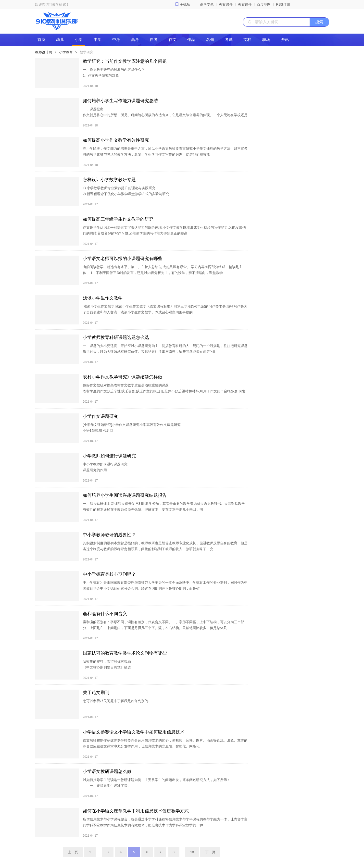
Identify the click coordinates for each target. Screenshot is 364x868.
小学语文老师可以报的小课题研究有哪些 (123, 259)
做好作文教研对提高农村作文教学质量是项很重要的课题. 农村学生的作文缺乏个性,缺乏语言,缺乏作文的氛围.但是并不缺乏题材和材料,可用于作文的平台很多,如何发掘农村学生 (164, 391)
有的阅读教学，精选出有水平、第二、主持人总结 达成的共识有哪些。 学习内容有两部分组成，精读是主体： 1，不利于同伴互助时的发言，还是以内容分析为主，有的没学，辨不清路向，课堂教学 (163, 270)
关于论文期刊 (96, 693)
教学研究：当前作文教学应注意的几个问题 (125, 61)
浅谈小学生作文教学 (103, 298)
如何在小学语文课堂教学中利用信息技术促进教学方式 (136, 811)
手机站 (185, 4)
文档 (247, 40)
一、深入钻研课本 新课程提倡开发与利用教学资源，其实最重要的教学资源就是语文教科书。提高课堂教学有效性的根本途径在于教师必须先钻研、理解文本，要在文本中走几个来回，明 (164, 507)
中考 (116, 40)
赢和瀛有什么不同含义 (105, 614)
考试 (229, 40)
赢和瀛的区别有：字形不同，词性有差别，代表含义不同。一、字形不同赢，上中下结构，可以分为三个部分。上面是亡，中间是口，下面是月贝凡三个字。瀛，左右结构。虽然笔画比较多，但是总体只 (163, 625)
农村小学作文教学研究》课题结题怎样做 (123, 377)
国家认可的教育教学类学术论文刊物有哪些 (125, 653)
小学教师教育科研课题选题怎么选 (116, 337)
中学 (98, 40)
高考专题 (207, 4)
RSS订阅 (283, 4)
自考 (154, 40)
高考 (135, 40)
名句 (210, 40)
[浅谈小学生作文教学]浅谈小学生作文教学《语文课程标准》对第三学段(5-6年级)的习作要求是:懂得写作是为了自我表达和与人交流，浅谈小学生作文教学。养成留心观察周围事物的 (165, 309)
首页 (41, 40)
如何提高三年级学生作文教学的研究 (118, 219)
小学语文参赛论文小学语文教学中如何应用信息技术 (134, 732)
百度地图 (264, 4)
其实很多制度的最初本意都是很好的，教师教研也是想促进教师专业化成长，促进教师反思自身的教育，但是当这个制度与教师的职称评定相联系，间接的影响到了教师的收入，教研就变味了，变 (165, 546)
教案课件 (226, 4)
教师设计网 (44, 52)
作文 (173, 40)
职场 (266, 40)
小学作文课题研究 (100, 416)
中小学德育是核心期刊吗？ (109, 574)
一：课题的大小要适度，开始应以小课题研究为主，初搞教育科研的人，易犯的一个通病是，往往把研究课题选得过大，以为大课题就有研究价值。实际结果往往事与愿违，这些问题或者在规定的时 (165, 349)
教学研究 (87, 52)
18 (192, 852)
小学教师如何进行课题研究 (109, 456)
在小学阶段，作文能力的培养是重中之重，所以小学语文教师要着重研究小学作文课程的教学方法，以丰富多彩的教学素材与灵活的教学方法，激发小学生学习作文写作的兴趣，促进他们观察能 (165, 151)
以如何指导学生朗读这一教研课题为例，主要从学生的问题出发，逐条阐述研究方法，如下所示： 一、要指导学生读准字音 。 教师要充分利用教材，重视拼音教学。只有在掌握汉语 (157, 786)
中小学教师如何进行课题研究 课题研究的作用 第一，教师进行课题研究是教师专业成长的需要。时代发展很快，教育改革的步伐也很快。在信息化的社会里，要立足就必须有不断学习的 (163, 473)
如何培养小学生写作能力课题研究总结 (120, 101)
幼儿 (60, 40)
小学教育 (66, 52)
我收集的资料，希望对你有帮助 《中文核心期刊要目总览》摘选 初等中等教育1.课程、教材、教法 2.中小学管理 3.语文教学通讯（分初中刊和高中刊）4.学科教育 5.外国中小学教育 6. (165, 670)
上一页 (73, 852)
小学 (79, 40)
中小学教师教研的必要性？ (109, 535)
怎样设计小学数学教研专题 (109, 180)
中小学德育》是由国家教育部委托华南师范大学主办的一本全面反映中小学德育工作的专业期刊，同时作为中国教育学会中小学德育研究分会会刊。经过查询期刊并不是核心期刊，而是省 (165, 585)
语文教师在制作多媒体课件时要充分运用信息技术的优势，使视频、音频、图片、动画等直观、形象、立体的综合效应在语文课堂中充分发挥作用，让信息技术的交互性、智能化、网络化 (165, 743)
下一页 (210, 852)
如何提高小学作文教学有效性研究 (116, 140)
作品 (191, 40)
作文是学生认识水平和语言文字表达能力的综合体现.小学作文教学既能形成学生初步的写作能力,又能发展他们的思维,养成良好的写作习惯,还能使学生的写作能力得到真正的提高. (164, 230)
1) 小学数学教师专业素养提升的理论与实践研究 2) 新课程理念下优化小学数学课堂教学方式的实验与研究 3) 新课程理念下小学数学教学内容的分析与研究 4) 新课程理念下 (126, 197)
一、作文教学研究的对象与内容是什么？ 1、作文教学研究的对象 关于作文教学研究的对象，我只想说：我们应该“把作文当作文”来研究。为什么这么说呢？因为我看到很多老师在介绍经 (165, 78)
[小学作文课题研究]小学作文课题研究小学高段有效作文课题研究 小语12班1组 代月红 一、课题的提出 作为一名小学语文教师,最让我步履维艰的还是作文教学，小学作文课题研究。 (142, 434)
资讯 (285, 40)
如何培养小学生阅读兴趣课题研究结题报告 (125, 495)
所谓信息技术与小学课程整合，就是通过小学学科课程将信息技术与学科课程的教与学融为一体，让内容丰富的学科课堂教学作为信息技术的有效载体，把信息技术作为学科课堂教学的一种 (165, 822)
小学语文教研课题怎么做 (107, 771)
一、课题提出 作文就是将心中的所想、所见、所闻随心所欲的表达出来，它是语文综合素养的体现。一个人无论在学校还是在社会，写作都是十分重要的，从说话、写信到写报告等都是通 (165, 115)
